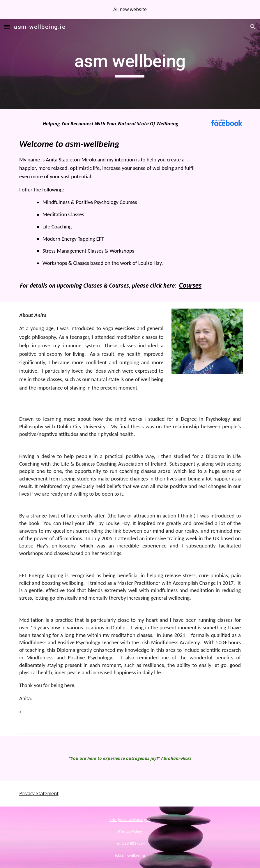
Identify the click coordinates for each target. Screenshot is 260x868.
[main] (130, 64)
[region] (130, 9)
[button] (7, 27)
